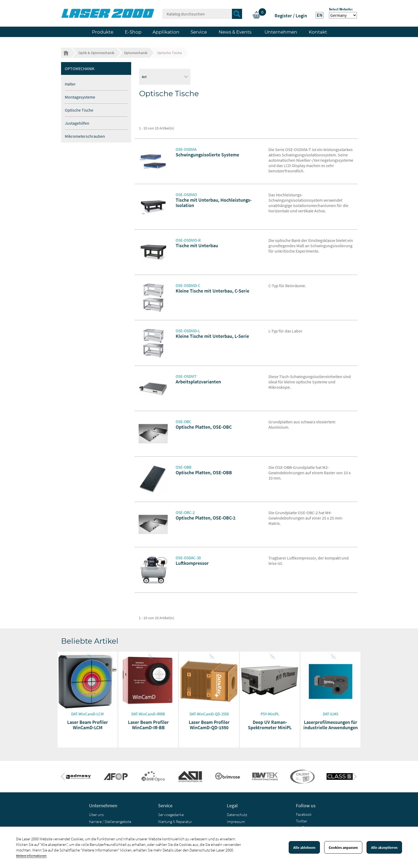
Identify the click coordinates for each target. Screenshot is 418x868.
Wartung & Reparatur (175, 822)
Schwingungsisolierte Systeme (207, 155)
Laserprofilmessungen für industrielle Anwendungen (331, 725)
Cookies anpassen (343, 847)
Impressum (236, 822)
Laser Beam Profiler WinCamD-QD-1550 (209, 725)
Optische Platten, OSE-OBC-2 (206, 518)
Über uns (96, 815)
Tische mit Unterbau (197, 246)
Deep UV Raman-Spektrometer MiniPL (270, 725)
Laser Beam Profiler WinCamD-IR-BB (148, 725)
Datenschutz (237, 815)
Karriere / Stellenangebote (110, 822)
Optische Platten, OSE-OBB (204, 472)
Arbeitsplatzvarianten (198, 382)
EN (320, 15)
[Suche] (202, 14)
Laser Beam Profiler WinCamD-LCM (88, 725)
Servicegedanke (171, 815)
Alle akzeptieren (384, 847)
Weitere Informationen (31, 856)
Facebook (304, 814)
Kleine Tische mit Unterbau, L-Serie (212, 336)
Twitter (302, 821)
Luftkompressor (192, 563)
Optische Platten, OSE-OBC (204, 427)
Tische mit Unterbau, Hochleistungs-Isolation (214, 203)
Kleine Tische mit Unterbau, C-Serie (212, 291)
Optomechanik (80, 68)
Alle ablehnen (304, 847)
